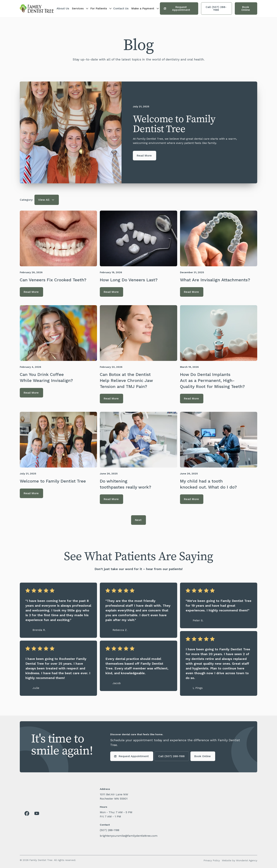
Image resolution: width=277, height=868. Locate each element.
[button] (80, 8)
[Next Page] (138, 520)
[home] (37, 8)
